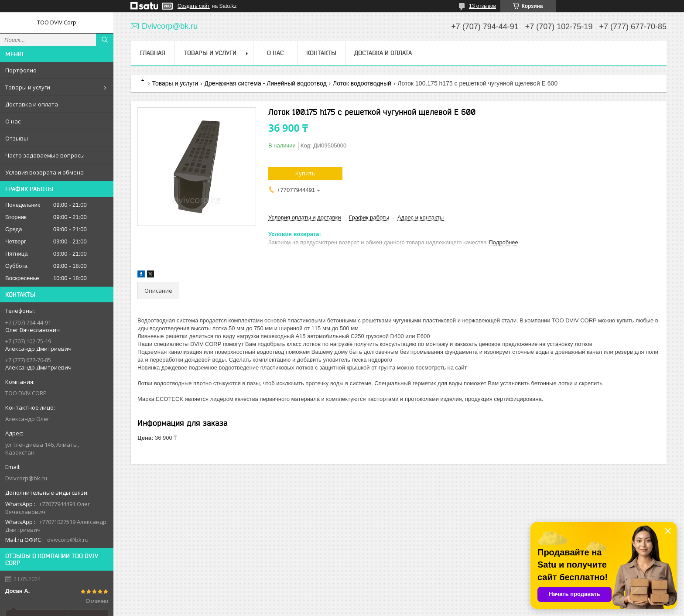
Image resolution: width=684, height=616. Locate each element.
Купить (305, 173)
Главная (153, 53)
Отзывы (17, 138)
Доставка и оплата (32, 104)
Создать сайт (194, 6)
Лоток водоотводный (362, 83)
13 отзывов (482, 6)
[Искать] (105, 40)
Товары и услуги (28, 87)
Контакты (321, 53)
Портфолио (21, 70)
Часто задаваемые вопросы (45, 155)
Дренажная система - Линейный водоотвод (266, 83)
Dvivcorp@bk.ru (26, 478)
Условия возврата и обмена (44, 172)
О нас (13, 121)
